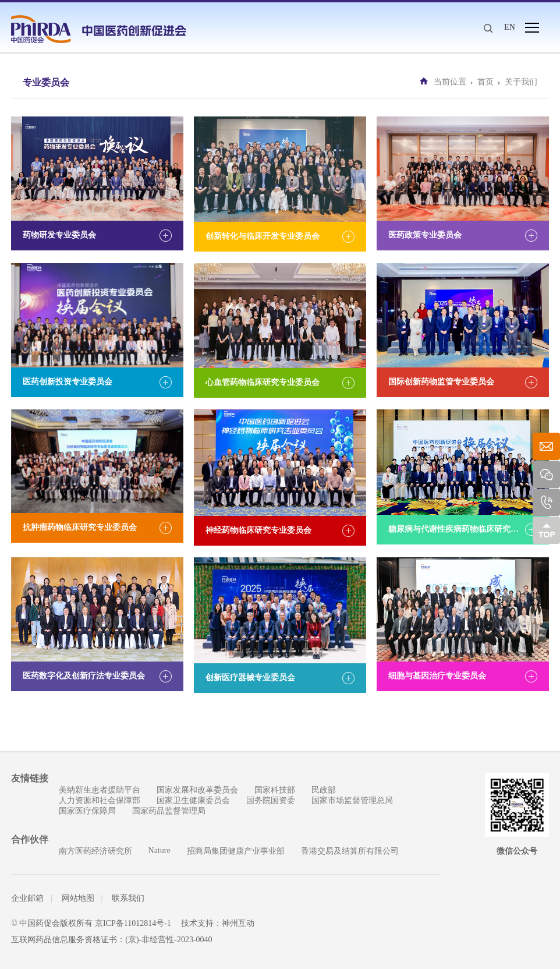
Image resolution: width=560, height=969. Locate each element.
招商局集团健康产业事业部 (236, 851)
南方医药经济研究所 (95, 851)
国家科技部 (275, 790)
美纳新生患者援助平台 (100, 790)
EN (510, 27)
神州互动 (238, 923)
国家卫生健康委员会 (193, 800)
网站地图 (78, 898)
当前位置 (450, 82)
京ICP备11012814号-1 (133, 923)
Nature (160, 850)
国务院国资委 (271, 800)
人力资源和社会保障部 (100, 800)
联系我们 (128, 898)
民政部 (324, 790)
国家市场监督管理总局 (352, 800)
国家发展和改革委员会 (197, 790)
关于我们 (521, 82)
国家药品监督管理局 (169, 811)
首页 (485, 82)
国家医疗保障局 (87, 811)
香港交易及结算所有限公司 (350, 851)
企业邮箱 (27, 898)
